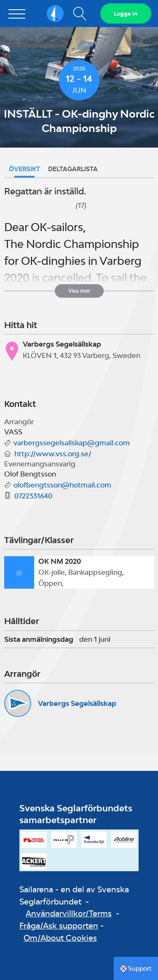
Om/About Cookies (60, 938)
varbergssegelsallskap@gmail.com (72, 443)
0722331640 (33, 496)
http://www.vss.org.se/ (53, 454)
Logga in (126, 13)
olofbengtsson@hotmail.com (62, 485)
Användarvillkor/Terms (69, 913)
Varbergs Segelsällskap (77, 703)
